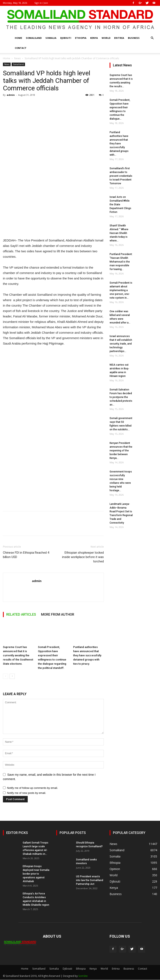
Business (134, 38)
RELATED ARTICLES (21, 614)
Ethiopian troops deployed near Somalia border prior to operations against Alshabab (36, 874)
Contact (21, 48)
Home (18, 38)
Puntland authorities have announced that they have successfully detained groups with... (119, 144)
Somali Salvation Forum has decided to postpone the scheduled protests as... (121, 397)
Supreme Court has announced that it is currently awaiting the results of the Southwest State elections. (18, 655)
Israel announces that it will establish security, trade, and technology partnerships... (121, 344)
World (106, 38)
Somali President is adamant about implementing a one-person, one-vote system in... (121, 290)
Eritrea (119, 38)
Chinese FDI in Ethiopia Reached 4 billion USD (26, 555)
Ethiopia (81, 38)
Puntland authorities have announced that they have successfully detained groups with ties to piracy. (87, 655)
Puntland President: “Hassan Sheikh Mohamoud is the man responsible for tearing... (121, 262)
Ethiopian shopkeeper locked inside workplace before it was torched (83, 557)
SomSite (83, 976)
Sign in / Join (41, 3)
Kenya (94, 38)
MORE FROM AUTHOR (58, 614)
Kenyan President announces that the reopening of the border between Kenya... (121, 451)
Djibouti (66, 38)
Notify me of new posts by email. (27, 793)
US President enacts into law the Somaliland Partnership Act (90, 880)
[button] (152, 38)
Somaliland (34, 38)
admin (11, 95)
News (17, 58)
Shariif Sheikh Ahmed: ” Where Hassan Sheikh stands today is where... (119, 233)
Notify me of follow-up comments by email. (32, 788)
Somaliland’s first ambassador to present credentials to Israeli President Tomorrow (121, 176)
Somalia (51, 38)
